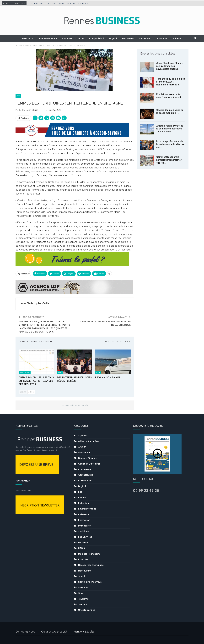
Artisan (82, 447)
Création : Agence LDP (54, 632)
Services (83, 588)
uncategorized (87, 610)
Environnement (87, 509)
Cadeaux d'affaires (89, 464)
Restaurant (85, 571)
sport (81, 593)
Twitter (61, 3)
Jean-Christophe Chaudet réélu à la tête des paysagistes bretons (170, 66)
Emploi (82, 498)
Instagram (83, 3)
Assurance (27, 39)
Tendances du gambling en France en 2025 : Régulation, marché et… (171, 82)
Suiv (31, 392)
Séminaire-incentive (90, 582)
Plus (178, 39)
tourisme (83, 599)
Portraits (83, 559)
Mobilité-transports (89, 554)
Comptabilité (98, 39)
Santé (82, 576)
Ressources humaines (91, 565)
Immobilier (148, 39)
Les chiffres (85, 537)
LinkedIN (71, 3)
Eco (18, 96)
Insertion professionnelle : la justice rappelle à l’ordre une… (170, 144)
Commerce (85, 469)
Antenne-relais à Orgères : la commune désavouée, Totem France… (170, 129)
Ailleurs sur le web (89, 441)
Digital (115, 39)
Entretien (84, 503)
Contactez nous (37, 3)
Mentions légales (84, 632)
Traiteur (83, 605)
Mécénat (83, 543)
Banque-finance (48, 39)
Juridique (165, 39)
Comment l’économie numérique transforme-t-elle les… (170, 160)
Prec (23, 392)
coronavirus (85, 481)
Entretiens (130, 39)
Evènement (85, 514)
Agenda (83, 436)
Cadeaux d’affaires (74, 39)
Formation (84, 520)
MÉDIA (82, 548)
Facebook (51, 3)
